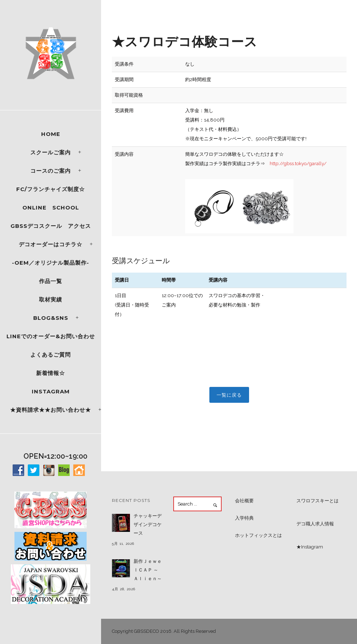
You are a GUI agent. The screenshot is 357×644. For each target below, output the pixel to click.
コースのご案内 (51, 171)
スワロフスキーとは (317, 501)
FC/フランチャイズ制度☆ (51, 189)
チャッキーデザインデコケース (148, 524)
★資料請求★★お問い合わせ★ (51, 410)
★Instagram (310, 547)
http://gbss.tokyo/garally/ (298, 164)
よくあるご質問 (51, 355)
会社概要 (244, 501)
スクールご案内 (51, 152)
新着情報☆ (51, 373)
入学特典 (244, 518)
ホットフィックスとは (258, 535)
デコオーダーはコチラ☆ (51, 244)
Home (51, 134)
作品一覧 (51, 281)
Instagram (51, 391)
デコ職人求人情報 (315, 524)
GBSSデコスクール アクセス (51, 226)
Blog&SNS (51, 318)
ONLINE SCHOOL (51, 208)
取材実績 (51, 299)
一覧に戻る (229, 395)
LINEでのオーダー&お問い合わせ (51, 336)
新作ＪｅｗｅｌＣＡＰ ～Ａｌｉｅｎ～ (148, 570)
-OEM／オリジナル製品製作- (51, 263)
